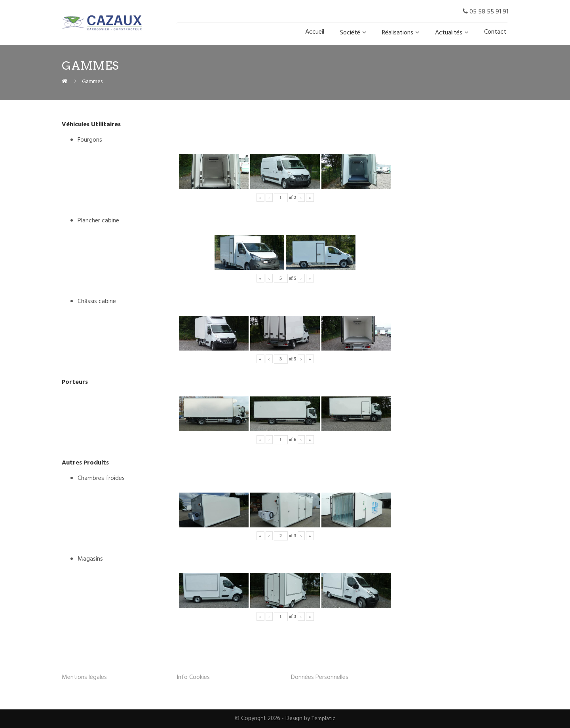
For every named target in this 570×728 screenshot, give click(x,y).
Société (350, 33)
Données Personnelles (320, 677)
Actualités (449, 33)
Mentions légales (84, 677)
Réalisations (398, 33)
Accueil (315, 32)
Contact (495, 32)
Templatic (324, 719)
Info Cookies (193, 677)
